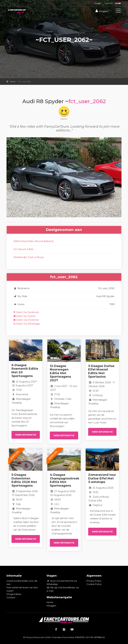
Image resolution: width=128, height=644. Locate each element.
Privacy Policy (94, 581)
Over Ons (108, 3)
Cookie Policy (94, 584)
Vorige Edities (14, 594)
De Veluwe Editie (23, 249)
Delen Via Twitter (25, 316)
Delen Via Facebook (26, 312)
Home (12, 82)
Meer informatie (26, 435)
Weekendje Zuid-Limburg (28, 257)
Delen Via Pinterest (26, 320)
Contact (11, 597)
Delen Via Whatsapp (27, 324)
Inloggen (98, 3)
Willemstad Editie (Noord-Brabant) (33, 241)
